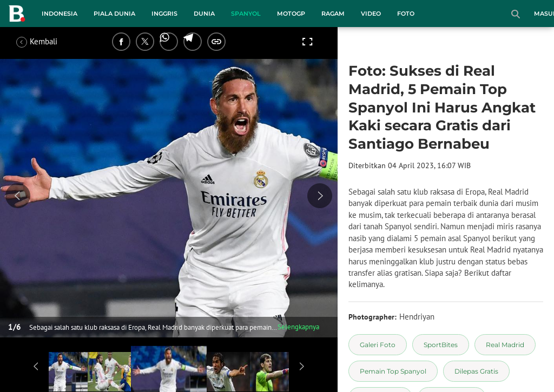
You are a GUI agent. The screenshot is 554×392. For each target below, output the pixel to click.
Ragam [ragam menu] (333, 14)
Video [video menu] (371, 14)
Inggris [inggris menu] (164, 14)
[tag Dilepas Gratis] (476, 371)
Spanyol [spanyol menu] (246, 14)
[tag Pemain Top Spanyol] (393, 371)
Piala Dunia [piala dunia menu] (114, 14)
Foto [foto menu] (406, 14)
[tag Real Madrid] (505, 345)
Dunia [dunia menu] (204, 14)
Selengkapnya (298, 327)
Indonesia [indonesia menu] (60, 14)
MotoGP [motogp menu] (291, 14)
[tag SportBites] (441, 345)
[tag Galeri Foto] (378, 345)
